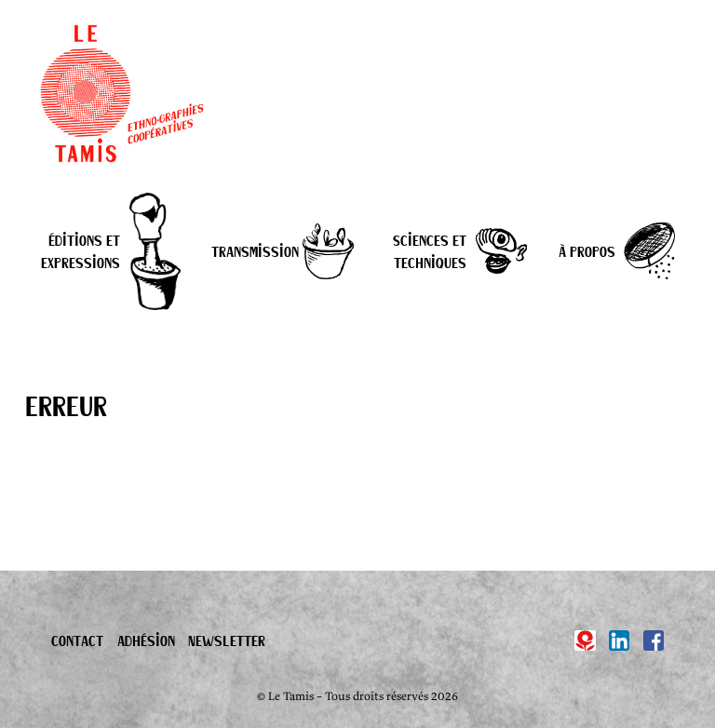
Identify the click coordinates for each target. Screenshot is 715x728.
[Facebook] (654, 640)
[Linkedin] (619, 640)
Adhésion (146, 640)
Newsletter (227, 640)
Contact (77, 640)
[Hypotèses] (585, 640)
